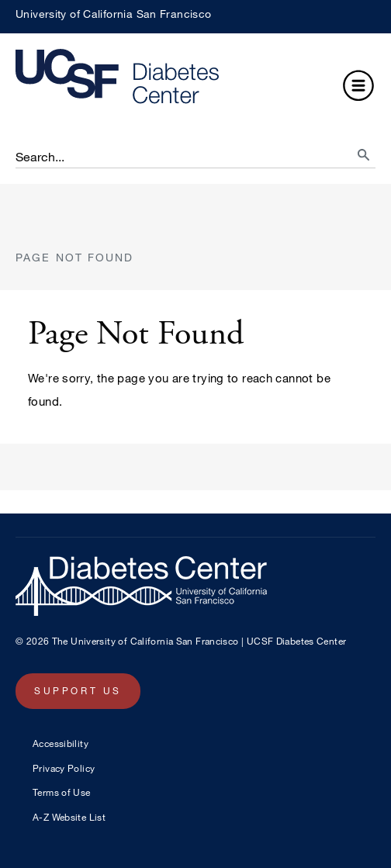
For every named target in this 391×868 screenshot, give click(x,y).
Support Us (78, 690)
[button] (358, 87)
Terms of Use (62, 792)
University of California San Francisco (113, 14)
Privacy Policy (64, 768)
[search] (349, 150)
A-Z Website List (69, 817)
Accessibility (61, 743)
